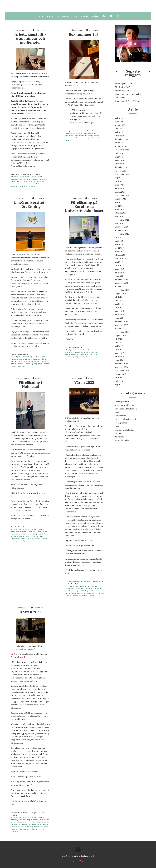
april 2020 (119, 248)
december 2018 (121, 279)
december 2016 (121, 364)
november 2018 (121, 283)
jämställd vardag (29, 181)
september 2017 (122, 332)
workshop (92, 596)
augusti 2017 (120, 335)
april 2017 (119, 349)
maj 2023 (119, 178)
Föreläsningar (63, 16)
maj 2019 (119, 262)
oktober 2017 (120, 329)
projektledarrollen (36, 827)
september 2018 (122, 290)
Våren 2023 (84, 382)
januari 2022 (120, 216)
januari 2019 (120, 276)
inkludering (98, 589)
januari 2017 (120, 360)
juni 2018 (119, 300)
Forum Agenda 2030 (123, 84)
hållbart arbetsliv (17, 181)
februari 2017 (121, 357)
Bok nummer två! (84, 34)
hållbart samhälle (92, 352)
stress (14, 366)
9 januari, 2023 (76, 378)
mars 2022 (119, 209)
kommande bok (94, 136)
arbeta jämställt (37, 177)
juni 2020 (119, 241)
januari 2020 (120, 258)
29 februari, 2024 (23, 30)
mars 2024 (119, 160)
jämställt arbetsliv (81, 136)
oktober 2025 (120, 125)
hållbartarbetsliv (16, 534)
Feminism (87, 582)
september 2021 (122, 220)
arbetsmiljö (15, 179)
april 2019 (119, 265)
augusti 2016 (120, 374)
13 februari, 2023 (23, 378)
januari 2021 (120, 223)
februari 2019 (121, 272)
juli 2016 (118, 378)
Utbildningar (23, 541)
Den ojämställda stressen (20, 354)
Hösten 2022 (30, 612)
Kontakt (84, 16)
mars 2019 (119, 269)
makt (24, 184)
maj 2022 (119, 202)
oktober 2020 (120, 230)
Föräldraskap (120, 416)
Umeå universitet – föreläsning (31, 204)
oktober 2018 (120, 286)
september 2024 (122, 150)
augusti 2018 (120, 293)
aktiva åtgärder (25, 177)
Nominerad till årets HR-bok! (127, 101)
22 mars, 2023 (77, 198)
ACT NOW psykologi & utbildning (22, 529)
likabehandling (86, 593)
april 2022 (119, 206)
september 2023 (122, 174)
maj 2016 (119, 385)
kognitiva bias (16, 184)
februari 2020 (121, 255)
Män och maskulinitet (124, 430)
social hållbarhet (24, 186)
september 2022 (122, 195)
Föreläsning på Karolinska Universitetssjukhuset (84, 206)
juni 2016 (119, 381)
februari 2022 (121, 213)
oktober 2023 (120, 171)
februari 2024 (121, 164)
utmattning (22, 366)
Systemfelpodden (122, 440)
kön (22, 827)
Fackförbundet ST (39, 357)
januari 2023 (120, 192)
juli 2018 (118, 297)
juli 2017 (118, 339)
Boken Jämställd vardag (125, 405)
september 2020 (122, 234)
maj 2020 (119, 244)
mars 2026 (119, 122)
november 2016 (121, 367)
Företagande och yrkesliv (32, 174)
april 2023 (119, 181)
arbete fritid (15, 532)
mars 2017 (119, 353)
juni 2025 (119, 129)
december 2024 (121, 139)
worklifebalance (85, 357)
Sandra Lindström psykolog (85, 138)
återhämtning (27, 357)
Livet (117, 426)
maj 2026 (119, 118)
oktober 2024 (120, 146)
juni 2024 (119, 153)
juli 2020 (118, 237)
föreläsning (43, 179)
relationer (47, 827)
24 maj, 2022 (23, 608)
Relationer (119, 437)
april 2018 (119, 307)
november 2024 (121, 143)
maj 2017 (119, 346)
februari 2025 (121, 136)
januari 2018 (120, 318)
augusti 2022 (120, 199)
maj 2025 (119, 132)
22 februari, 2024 (77, 30)
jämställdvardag (16, 536)
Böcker (95, 16)
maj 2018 (119, 304)
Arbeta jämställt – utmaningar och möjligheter (31, 38)
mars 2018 (119, 311)
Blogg (50, 16)
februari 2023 (121, 188)
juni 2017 (119, 343)
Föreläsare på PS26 (123, 91)
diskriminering (25, 179)
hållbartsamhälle (29, 534)
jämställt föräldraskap (72, 593)
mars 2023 (119, 185)
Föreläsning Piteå (122, 87)
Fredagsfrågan (121, 423)
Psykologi (74, 584)
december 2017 (121, 321)
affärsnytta (15, 177)
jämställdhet (41, 181)
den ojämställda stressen (85, 350)
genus (13, 822)
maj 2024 (119, 157)
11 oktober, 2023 (23, 198)
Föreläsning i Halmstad (31, 384)
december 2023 (121, 167)
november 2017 (121, 325)
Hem (41, 16)
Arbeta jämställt (16, 174)
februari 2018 (121, 314)
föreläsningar (42, 532)
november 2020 (121, 227)
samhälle (15, 829)
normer (29, 184)
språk (33, 186)
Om (75, 16)
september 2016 (122, 371)
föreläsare (35, 179)
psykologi (31, 539)
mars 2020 (119, 251)
